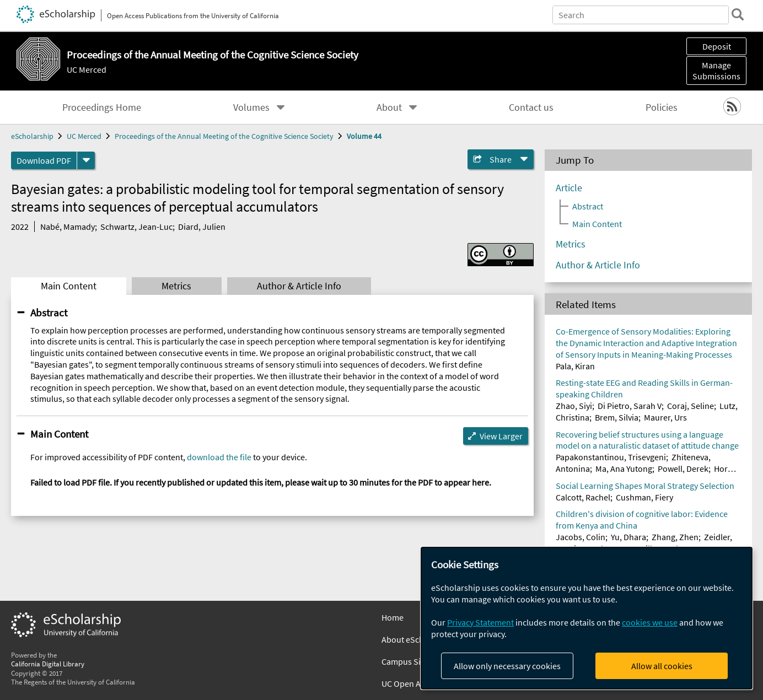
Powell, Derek (683, 469)
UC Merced (87, 69)
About (389, 107)
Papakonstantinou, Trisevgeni (611, 457)
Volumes (251, 107)
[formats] (86, 160)
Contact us (531, 107)
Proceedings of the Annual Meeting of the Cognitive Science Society (224, 136)
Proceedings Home (102, 107)
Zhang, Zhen (675, 537)
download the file (219, 457)
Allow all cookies (662, 666)
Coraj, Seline (691, 406)
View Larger (501, 436)
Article (569, 188)
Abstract (49, 313)
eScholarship (32, 136)
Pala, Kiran (575, 366)
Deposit (717, 46)
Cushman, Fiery (644, 497)
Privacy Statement (480, 622)
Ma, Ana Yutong (624, 469)
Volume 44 (364, 136)
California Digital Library (48, 664)
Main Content (69, 286)
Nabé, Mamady (68, 227)
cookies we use (650, 622)
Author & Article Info (299, 286)
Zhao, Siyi (574, 406)
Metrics (176, 286)
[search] (738, 14)
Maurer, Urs (665, 417)
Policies (662, 107)
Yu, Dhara (628, 537)
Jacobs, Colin (581, 537)
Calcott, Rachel (583, 497)
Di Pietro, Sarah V (630, 406)
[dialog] (587, 618)
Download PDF (44, 160)
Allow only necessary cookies (507, 666)
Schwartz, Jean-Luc (136, 227)
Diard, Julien (202, 227)
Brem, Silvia (617, 417)
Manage (716, 71)
